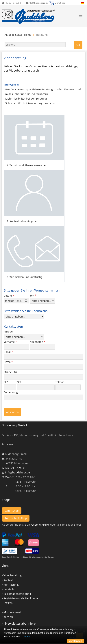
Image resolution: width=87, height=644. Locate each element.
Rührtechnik (11, 585)
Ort (19, 382)
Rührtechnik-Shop (16, 518)
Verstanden (75, 641)
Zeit (33, 295)
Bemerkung (11, 392)
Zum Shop (60, 3)
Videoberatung (13, 575)
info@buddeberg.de (37, 3)
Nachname (37, 342)
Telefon (60, 382)
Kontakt (8, 580)
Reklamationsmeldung (17, 594)
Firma (8, 362)
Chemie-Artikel (40, 525)
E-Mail (9, 352)
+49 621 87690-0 (12, 3)
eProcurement (12, 612)
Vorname (10, 342)
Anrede (8, 332)
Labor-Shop (12, 511)
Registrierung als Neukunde (21, 598)
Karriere (9, 617)
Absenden (12, 412)
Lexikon (8, 603)
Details (26, 637)
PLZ (6, 382)
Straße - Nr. (11, 372)
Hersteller (10, 589)
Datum (9, 296)
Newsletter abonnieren (21, 624)
